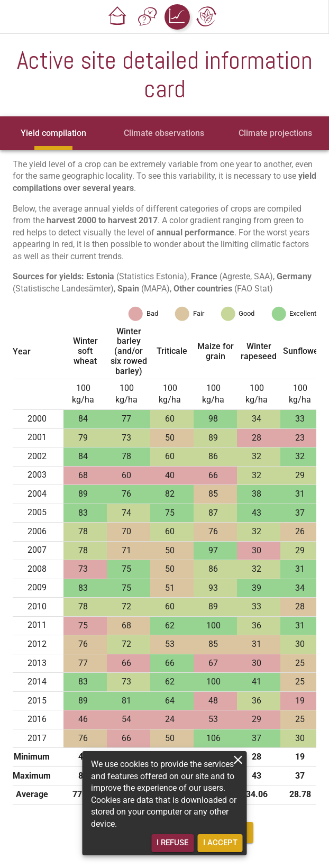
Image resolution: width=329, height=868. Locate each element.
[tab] (53, 133)
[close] (238, 760)
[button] (118, 17)
